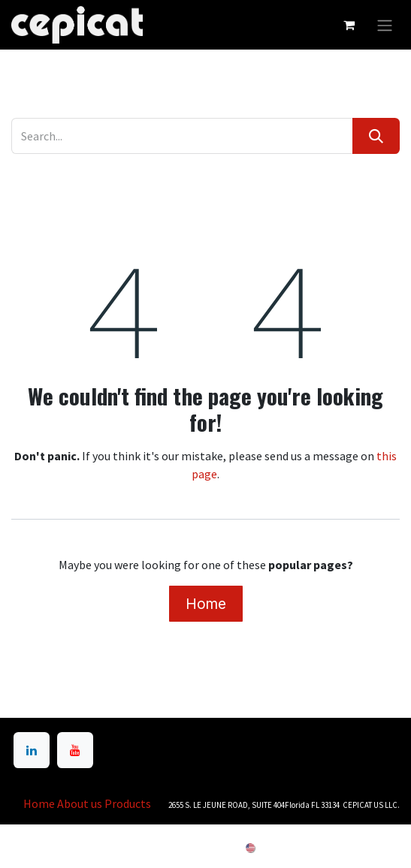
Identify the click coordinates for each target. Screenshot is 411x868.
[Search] (376, 136)
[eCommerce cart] (349, 25)
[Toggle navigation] (385, 25)
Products (128, 803)
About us (80, 803)
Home (206, 604)
